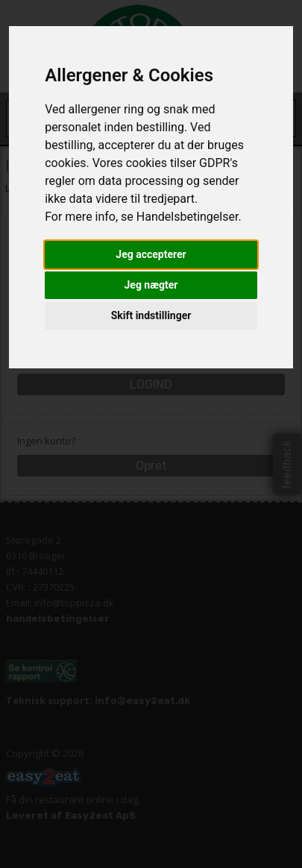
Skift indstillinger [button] (151, 315)
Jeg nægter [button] (151, 285)
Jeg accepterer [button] (151, 254)
